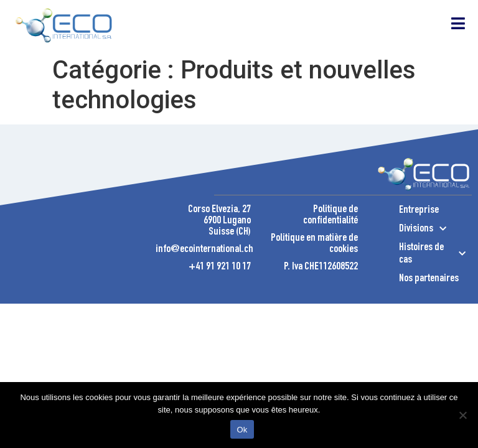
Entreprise (419, 210)
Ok (242, 430)
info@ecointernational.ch (204, 250)
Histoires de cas (432, 254)
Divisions (423, 229)
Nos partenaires (429, 279)
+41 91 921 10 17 (220, 267)
